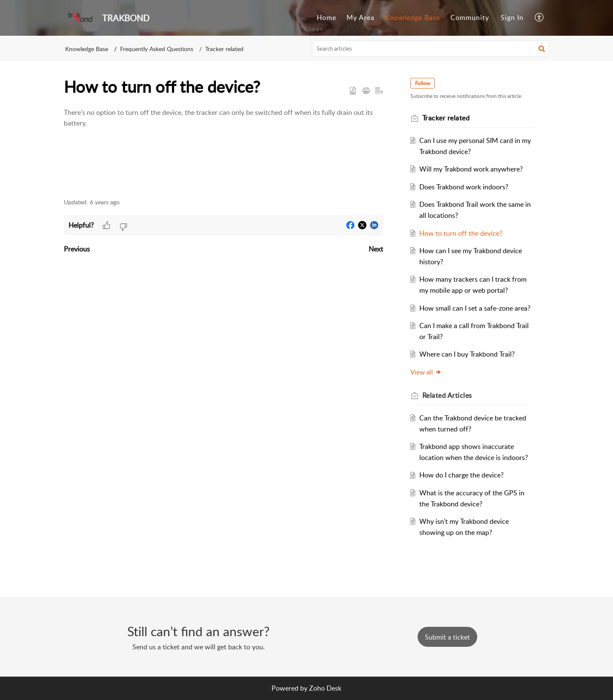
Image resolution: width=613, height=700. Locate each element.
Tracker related (224, 49)
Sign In (512, 17)
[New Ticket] (447, 637)
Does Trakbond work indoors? (464, 187)
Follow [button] (423, 83)
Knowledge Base (412, 17)
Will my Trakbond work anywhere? (471, 169)
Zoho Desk (325, 688)
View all (426, 372)
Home (327, 17)
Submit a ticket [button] (447, 637)
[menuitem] (327, 18)
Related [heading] (447, 395)
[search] (431, 49)
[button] (540, 18)
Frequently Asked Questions (157, 49)
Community (470, 17)
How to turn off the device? (461, 233)
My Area (361, 17)
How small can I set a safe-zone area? (475, 308)
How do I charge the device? (461, 475)
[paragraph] (223, 118)
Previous (77, 249)
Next (376, 249)
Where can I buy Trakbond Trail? (467, 354)
